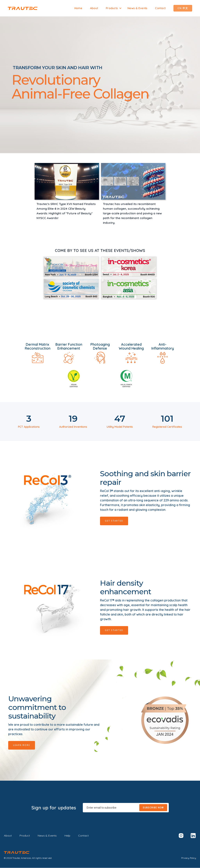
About (94, 8)
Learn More (22, 745)
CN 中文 (183, 8)
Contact (160, 8)
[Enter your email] (126, 808)
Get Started (114, 521)
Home (78, 8)
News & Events (137, 8)
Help (67, 836)
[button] (114, 8)
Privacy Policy (189, 858)
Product (25, 836)
